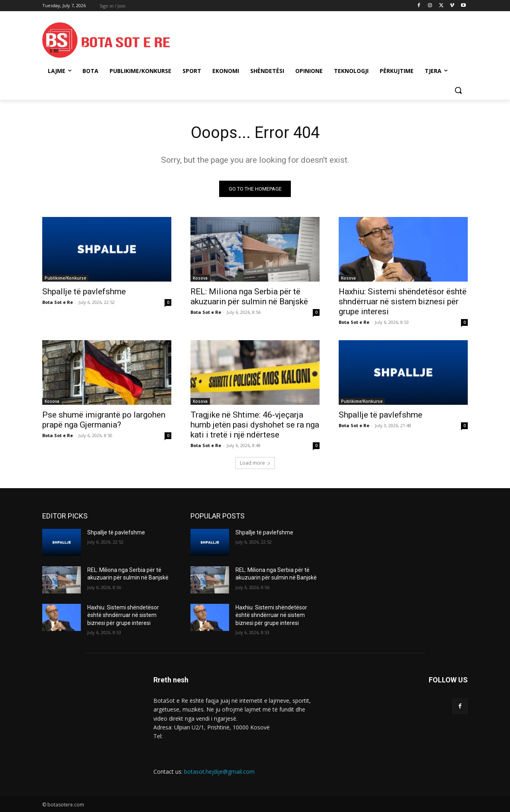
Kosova (200, 278)
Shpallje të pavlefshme (84, 292)
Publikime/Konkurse (65, 278)
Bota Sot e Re (58, 302)
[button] (458, 90)
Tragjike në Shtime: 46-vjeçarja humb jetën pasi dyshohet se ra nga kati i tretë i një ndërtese (255, 425)
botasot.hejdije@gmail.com (219, 772)
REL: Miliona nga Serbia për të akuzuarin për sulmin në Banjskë (249, 297)
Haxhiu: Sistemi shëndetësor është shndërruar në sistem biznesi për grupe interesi (403, 302)
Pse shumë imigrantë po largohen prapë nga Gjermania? (104, 420)
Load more (255, 463)
